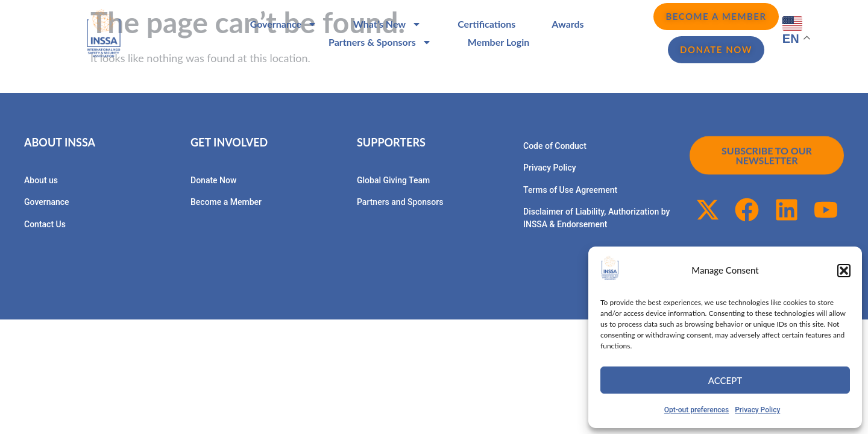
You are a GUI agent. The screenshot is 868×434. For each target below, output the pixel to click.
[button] (844, 271)
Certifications (486, 24)
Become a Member (226, 202)
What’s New (387, 24)
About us (41, 180)
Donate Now (213, 180)
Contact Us (45, 224)
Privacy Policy (757, 410)
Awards (568, 24)
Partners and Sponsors (400, 202)
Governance (284, 24)
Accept (725, 380)
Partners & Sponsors (380, 42)
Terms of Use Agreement (570, 190)
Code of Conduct (555, 146)
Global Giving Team (393, 180)
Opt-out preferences (697, 410)
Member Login (499, 42)
